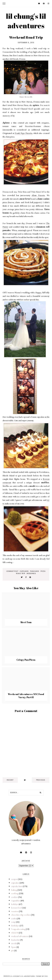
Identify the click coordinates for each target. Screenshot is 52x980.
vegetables (16, 900)
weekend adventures (20, 936)
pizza (43, 571)
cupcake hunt (17, 886)
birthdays (15, 926)
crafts (14, 918)
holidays (15, 904)
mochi (14, 943)
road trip (21, 574)
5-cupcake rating (18, 929)
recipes (14, 879)
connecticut (12, 571)
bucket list (15, 940)
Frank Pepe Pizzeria (23, 133)
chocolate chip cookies (21, 915)
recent (10, 780)
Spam (14, 947)
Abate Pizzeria (38, 195)
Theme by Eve (42, 976)
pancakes (35, 571)
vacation (15, 911)
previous (41, 780)
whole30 (15, 933)
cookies (14, 897)
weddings (31, 574)
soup (13, 922)
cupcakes (24, 571)
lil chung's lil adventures (26, 21)
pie (12, 950)
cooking (15, 893)
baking (14, 890)
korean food (17, 908)
